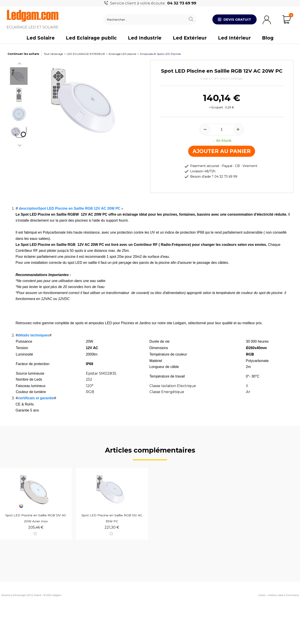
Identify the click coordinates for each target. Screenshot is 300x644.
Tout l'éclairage (53, 54)
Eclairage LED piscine (122, 54)
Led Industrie (145, 38)
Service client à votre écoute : (153, 3)
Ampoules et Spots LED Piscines (160, 54)
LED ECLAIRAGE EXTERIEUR (86, 54)
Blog (268, 38)
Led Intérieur (234, 38)
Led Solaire (41, 38)
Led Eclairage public (91, 38)
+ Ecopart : (217, 107)
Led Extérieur (190, 38)
